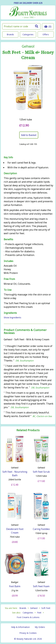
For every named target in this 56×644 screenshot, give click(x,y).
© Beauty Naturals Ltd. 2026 (28, 639)
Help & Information (20, 627)
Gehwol (28, 46)
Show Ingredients (12, 317)
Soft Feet (46, 608)
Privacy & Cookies (28, 633)
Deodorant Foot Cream (15, 531)
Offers (46, 34)
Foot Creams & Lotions (28, 617)
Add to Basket (29, 135)
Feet (39, 613)
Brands (10, 34)
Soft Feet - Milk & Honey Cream (28, 55)
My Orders (40, 627)
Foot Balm (15, 586)
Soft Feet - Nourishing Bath (15, 474)
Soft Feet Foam (41, 586)
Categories (28, 34)
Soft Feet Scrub (41, 472)
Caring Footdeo (41, 529)
